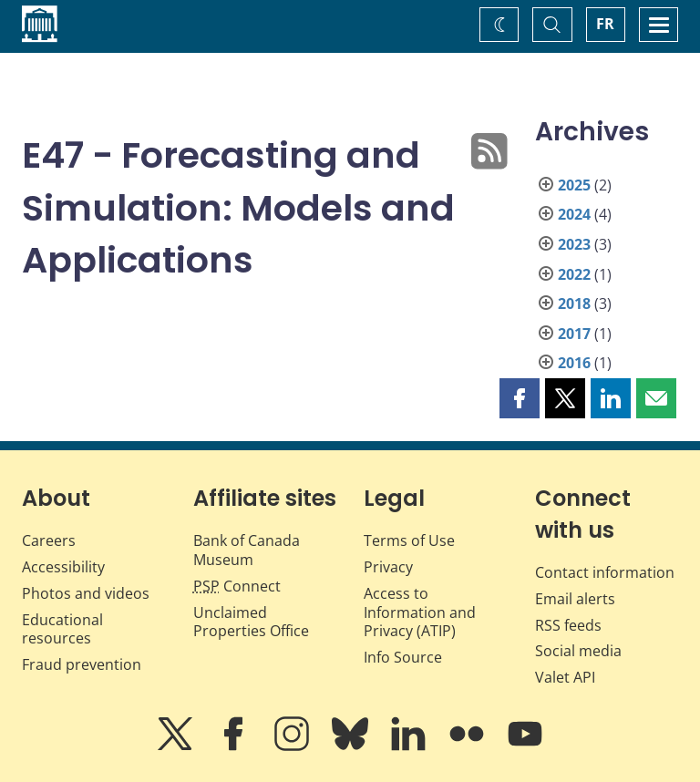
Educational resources (62, 629)
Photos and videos (86, 593)
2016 (574, 363)
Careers (49, 540)
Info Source (403, 657)
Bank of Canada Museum (247, 550)
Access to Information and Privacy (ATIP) (420, 612)
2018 (574, 304)
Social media (578, 651)
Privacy (388, 567)
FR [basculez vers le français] (605, 24)
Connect (237, 586)
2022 (574, 274)
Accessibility (63, 567)
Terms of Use (409, 540)
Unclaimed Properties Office (251, 622)
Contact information (605, 572)
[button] (520, 398)
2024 (574, 214)
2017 (574, 334)
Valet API (565, 677)
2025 (574, 185)
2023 (574, 244)
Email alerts (575, 599)
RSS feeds (568, 625)
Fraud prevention (82, 664)
